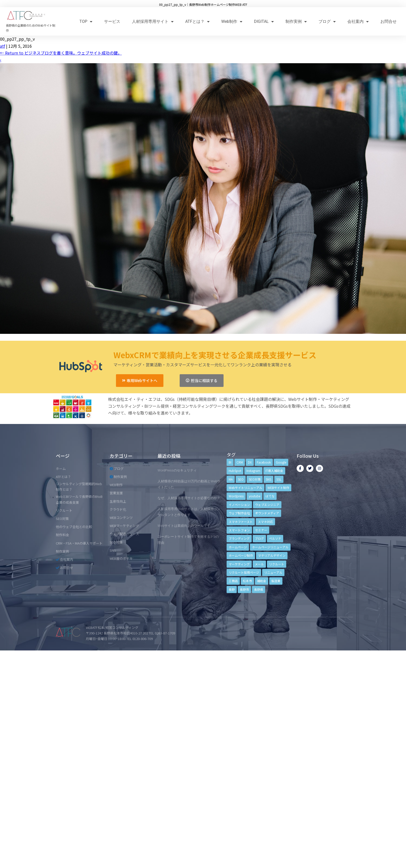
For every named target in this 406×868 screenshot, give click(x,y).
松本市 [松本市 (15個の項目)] (247, 581)
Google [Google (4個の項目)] (281, 462)
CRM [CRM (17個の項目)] (240, 462)
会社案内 (358, 21)
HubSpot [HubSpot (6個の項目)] (235, 471)
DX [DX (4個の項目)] (250, 462)
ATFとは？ (197, 21)
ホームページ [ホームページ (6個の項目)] (238, 547)
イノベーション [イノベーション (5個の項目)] (239, 505)
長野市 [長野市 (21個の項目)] (244, 589)
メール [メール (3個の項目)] (259, 564)
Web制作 (232, 21)
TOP (86, 21)
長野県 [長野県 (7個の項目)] (259, 589)
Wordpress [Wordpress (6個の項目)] (236, 496)
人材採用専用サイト (153, 21)
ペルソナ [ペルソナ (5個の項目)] (275, 538)
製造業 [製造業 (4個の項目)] (276, 581)
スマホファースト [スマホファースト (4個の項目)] (241, 522)
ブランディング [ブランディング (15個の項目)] (239, 538)
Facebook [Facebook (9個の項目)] (264, 462)
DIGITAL (264, 21)
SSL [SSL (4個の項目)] (279, 479)
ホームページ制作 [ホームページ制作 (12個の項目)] (241, 555)
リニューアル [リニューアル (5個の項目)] (273, 572)
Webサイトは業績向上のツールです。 (186, 526)
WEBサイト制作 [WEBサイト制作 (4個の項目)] (278, 488)
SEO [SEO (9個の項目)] (241, 479)
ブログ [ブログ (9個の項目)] (259, 538)
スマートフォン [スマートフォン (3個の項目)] (239, 530)
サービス (112, 21)
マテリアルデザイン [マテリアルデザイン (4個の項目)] (272, 555)
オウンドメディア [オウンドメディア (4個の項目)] (267, 513)
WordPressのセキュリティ (177, 470)
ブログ (327, 21)
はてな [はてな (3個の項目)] (270, 496)
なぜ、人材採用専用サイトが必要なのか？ (189, 498)
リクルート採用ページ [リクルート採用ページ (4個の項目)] (244, 572)
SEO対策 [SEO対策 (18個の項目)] (255, 479)
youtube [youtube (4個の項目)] (255, 496)
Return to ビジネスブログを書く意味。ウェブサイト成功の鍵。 (61, 53)
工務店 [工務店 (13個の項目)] (233, 581)
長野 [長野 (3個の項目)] (232, 589)
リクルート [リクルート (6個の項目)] (277, 564)
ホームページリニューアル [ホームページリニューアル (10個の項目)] (270, 547)
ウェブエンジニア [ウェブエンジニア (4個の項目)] (267, 505)
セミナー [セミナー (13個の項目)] (261, 530)
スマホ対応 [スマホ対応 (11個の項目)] (265, 522)
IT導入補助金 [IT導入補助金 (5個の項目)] (274, 471)
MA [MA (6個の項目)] (231, 479)
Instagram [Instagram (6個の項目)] (253, 471)
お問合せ (388, 21)
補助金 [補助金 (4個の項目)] (262, 581)
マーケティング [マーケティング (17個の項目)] (239, 564)
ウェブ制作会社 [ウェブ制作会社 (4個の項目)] (239, 513)
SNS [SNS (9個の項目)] (268, 479)
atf (3, 46)
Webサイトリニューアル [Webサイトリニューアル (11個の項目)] (246, 488)
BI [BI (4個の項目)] (230, 462)
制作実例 (296, 21)
